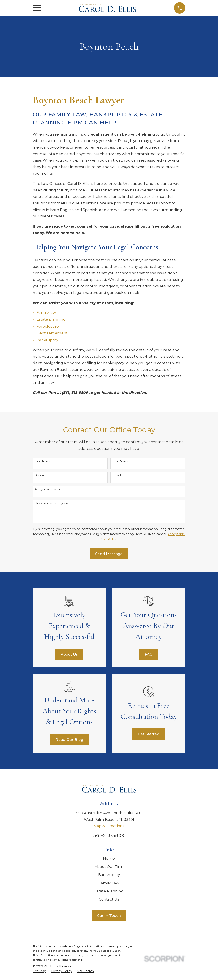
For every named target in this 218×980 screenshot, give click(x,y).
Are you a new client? (51, 489)
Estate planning (51, 319)
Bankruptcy (47, 340)
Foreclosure (48, 326)
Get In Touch (109, 916)
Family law (46, 312)
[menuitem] (39, 971)
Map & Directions (109, 826)
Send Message (109, 554)
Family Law (109, 883)
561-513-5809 (109, 835)
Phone (40, 475)
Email (117, 475)
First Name (43, 461)
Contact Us (109, 899)
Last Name (121, 461)
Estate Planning (109, 891)
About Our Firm (109, 867)
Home (109, 858)
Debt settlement (52, 333)
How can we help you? (52, 503)
